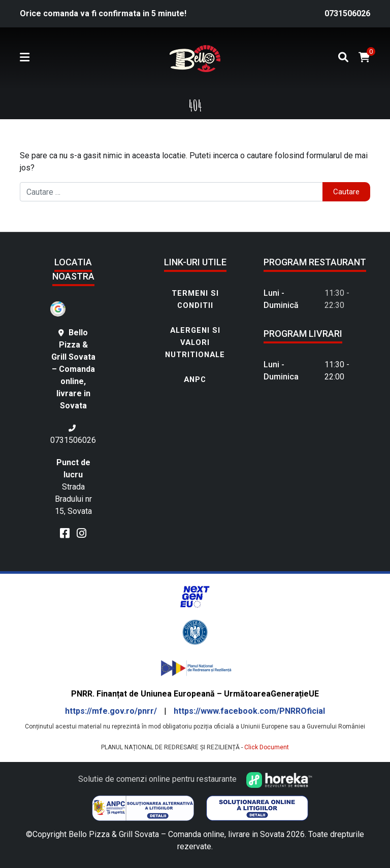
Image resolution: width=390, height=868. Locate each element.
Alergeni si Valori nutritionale (195, 342)
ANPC (195, 379)
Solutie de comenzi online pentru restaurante (195, 779)
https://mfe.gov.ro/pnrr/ (112, 711)
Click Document (267, 747)
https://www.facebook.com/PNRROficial (249, 711)
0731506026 (347, 13)
